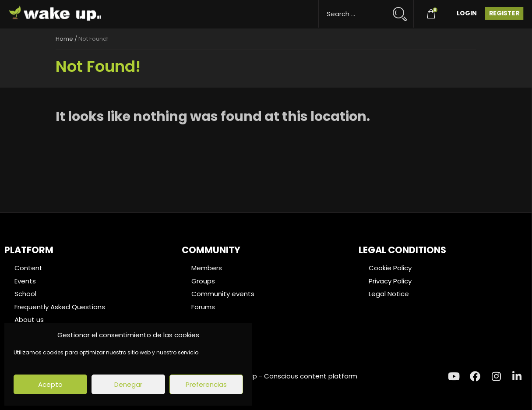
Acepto (50, 384)
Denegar (128, 384)
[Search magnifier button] (403, 10)
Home (64, 39)
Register (504, 13)
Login (467, 13)
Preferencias (206, 384)
